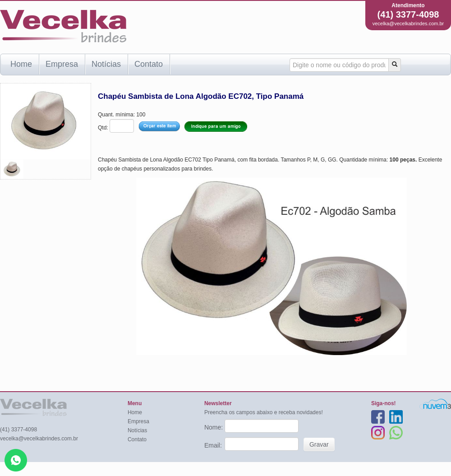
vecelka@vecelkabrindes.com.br (408, 23)
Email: (214, 445)
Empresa (62, 64)
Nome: (214, 427)
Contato (149, 64)
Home (21, 64)
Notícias (106, 64)
